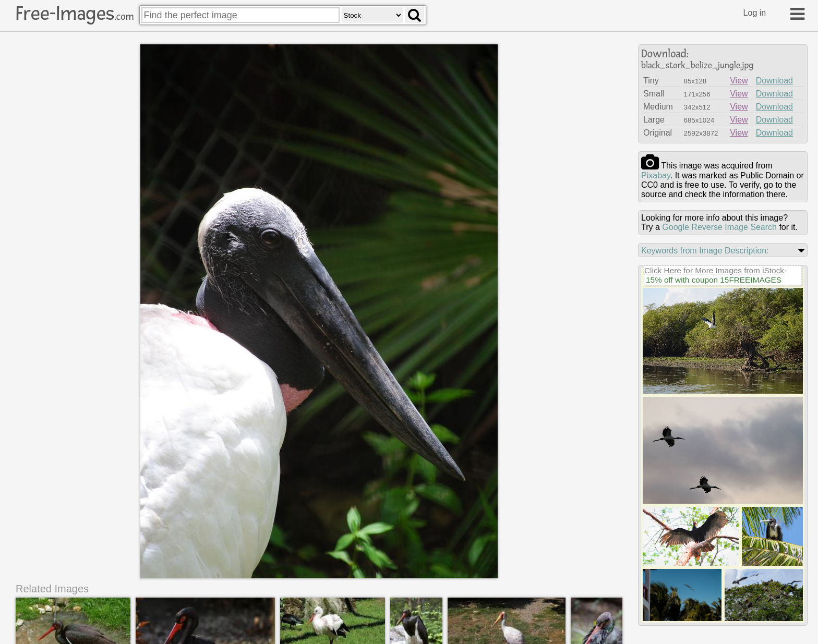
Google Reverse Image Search (719, 227)
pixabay (656, 175)
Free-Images (75, 14)
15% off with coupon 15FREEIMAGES (714, 280)
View (739, 81)
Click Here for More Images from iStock (714, 270)
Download (774, 81)
